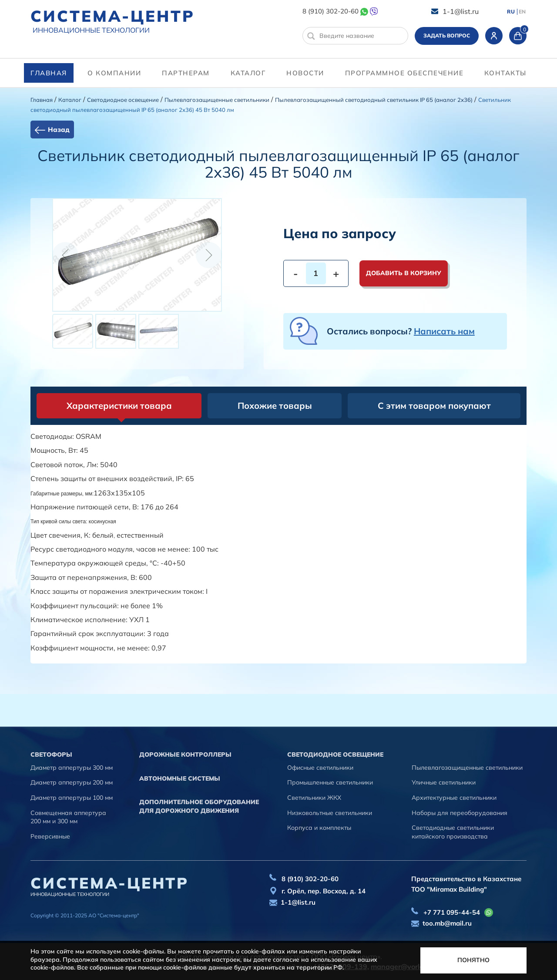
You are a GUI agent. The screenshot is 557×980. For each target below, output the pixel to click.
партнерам (186, 73)
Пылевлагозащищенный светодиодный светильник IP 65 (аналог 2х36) (374, 100)
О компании (114, 73)
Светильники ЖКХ (314, 798)
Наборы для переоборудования (460, 813)
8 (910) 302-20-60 (331, 11)
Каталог (248, 73)
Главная (49, 73)
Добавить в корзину (404, 273)
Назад (59, 130)
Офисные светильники (320, 768)
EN (522, 12)
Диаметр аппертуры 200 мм (72, 782)
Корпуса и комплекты (319, 828)
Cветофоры (51, 754)
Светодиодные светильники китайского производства (453, 832)
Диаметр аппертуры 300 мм (72, 768)
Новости (305, 73)
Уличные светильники (444, 782)
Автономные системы (180, 778)
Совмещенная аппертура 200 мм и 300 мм (68, 817)
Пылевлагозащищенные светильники (217, 100)
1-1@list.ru (461, 11)
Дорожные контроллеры (185, 754)
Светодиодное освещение (123, 100)
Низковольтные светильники (330, 813)
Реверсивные (50, 836)
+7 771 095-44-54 (452, 912)
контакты (505, 73)
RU (511, 12)
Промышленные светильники (330, 782)
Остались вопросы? (401, 331)
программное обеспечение (404, 73)
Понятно (473, 960)
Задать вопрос (447, 35)
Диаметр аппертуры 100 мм (72, 798)
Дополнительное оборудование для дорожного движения (199, 806)
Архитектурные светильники (454, 798)
